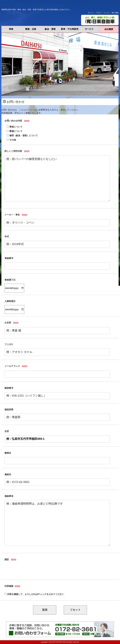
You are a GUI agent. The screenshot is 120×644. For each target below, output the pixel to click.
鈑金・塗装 (50, 29)
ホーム (90, 13)
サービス (89, 29)
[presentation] (28, 570)
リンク (106, 13)
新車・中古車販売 (70, 29)
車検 (11, 29)
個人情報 (115, 13)
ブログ (99, 13)
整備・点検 (31, 29)
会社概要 (109, 29)
